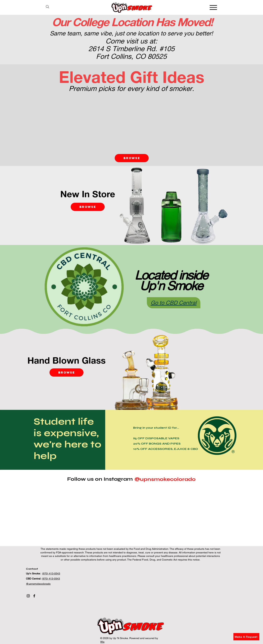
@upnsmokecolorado (38, 584)
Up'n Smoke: (34, 573)
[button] (246, 637)
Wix (102, 642)
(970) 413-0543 (51, 573)
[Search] (47, 7)
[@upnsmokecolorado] (165, 479)
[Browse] (132, 158)
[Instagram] (28, 596)
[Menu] (213, 7)
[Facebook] (34, 596)
